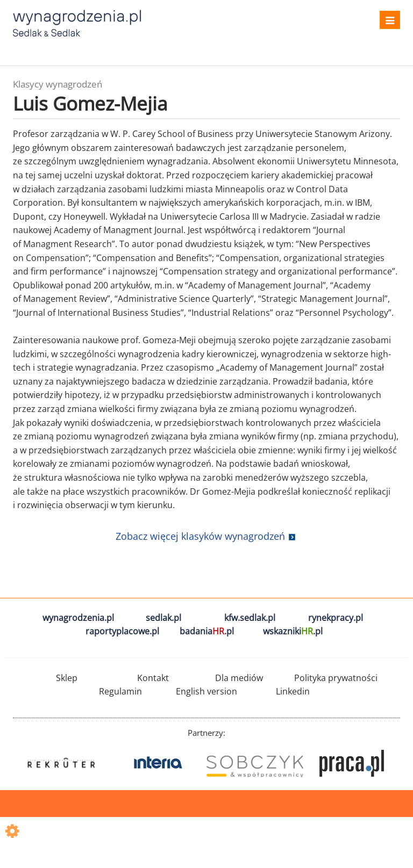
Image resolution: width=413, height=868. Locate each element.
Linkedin (293, 691)
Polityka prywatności (336, 678)
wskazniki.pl (293, 631)
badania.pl (207, 631)
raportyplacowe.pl (122, 631)
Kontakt (153, 678)
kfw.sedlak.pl (250, 618)
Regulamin (120, 691)
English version (206, 691)
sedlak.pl (163, 618)
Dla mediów (239, 678)
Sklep (67, 678)
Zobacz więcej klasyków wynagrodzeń (200, 536)
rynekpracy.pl (336, 618)
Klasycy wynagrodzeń (58, 84)
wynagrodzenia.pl (78, 618)
